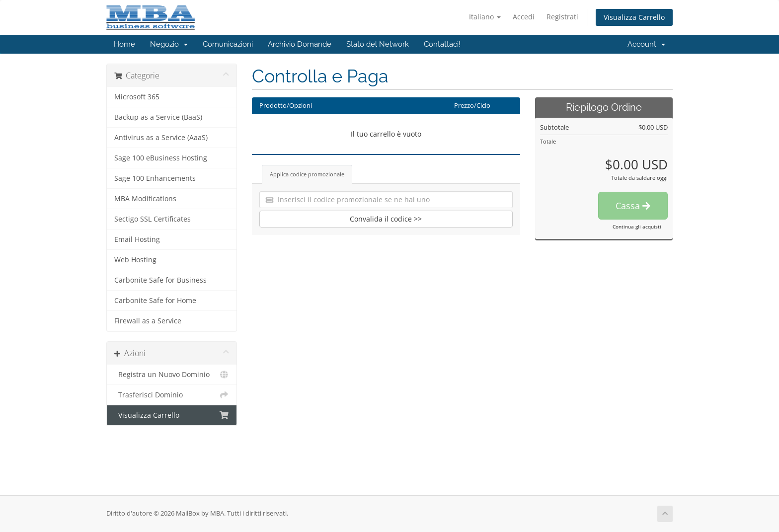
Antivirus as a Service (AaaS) (161, 138)
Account (646, 44)
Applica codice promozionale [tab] (307, 174)
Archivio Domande (300, 44)
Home (124, 44)
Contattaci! (442, 44)
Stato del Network (378, 44)
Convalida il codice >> (386, 219)
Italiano (485, 17)
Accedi (524, 17)
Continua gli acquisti (637, 227)
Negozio (169, 44)
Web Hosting (135, 260)
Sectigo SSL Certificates (153, 219)
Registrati (562, 17)
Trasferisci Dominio (172, 395)
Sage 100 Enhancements (155, 178)
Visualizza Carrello (634, 17)
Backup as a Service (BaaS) (158, 117)
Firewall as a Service (148, 321)
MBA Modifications (145, 199)
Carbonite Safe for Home (155, 301)
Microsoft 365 (137, 97)
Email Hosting (137, 239)
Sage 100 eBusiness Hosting (161, 158)
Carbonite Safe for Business (160, 280)
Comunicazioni (228, 44)
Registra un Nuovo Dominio (172, 375)
